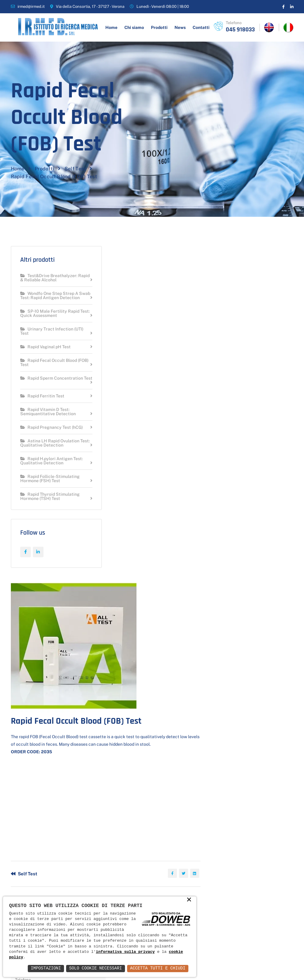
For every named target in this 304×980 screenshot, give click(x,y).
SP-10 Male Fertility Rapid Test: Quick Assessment (50, 321)
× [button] (189, 900)
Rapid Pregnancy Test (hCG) (51, 435)
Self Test (75, 171)
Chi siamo (134, 27)
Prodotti (159, 27)
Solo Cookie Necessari (95, 968)
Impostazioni (45, 968)
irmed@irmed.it (31, 6)
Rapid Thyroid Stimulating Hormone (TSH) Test (50, 504)
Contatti (201, 27)
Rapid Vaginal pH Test (45, 354)
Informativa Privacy (231, 964)
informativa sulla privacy (126, 952)
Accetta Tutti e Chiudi (157, 968)
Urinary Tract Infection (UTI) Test (52, 338)
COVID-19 (141, 865)
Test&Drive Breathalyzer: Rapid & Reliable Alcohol (49, 281)
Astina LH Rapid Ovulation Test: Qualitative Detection (50, 450)
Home (111, 27)
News (180, 27)
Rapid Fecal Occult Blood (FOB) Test (49, 370)
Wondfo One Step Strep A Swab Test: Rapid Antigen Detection (49, 301)
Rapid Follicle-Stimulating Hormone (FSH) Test (50, 486)
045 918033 (240, 30)
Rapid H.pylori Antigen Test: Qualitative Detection (51, 468)
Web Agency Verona (274, 964)
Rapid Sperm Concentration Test (52, 388)
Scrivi (213, 795)
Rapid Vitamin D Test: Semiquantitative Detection (48, 419)
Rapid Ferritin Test (42, 403)
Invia (134, 745)
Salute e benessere (142, 880)
